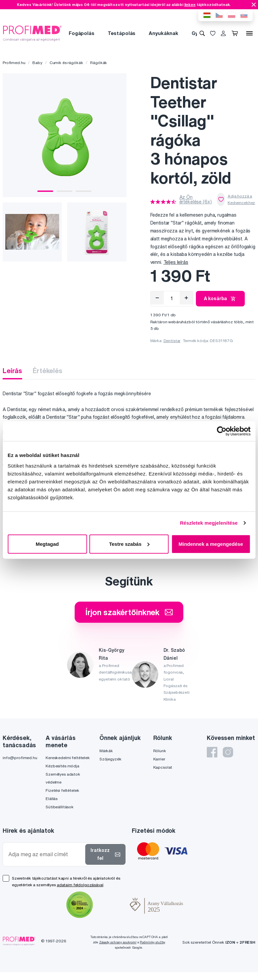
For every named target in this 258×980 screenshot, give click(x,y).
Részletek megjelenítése (209, 523)
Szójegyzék (111, 759)
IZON (230, 942)
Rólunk (160, 751)
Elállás (52, 799)
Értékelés (48, 371)
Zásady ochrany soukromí (118, 942)
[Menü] (249, 33)
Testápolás (122, 33)
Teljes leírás (176, 262)
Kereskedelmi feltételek (68, 758)
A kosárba (221, 299)
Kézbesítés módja (62, 766)
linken (190, 4)
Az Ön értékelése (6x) (196, 199)
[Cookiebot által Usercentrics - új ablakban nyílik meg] (221, 431)
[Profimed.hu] (32, 33)
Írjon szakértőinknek (129, 612)
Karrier (159, 759)
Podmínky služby (152, 942)
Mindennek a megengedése (211, 544)
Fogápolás (82, 33)
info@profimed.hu (20, 758)
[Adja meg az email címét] (45, 854)
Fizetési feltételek (62, 790)
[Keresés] (202, 33)
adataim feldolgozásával (80, 885)
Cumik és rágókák (66, 63)
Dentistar (172, 341)
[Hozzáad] (186, 298)
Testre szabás (129, 544)
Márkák (106, 751)
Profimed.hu (14, 63)
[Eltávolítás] (157, 298)
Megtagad (47, 544)
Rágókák (99, 63)
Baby (37, 63)
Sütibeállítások (60, 807)
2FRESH (247, 942)
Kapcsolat (163, 767)
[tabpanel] (65, 135)
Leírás (12, 371)
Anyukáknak (164, 33)
